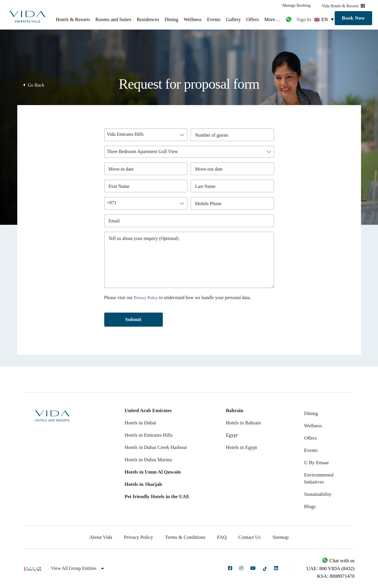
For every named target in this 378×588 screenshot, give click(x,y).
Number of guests (213, 135)
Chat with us (338, 561)
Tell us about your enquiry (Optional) (144, 238)
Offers (253, 19)
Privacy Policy (146, 298)
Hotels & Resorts (73, 19)
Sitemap (280, 537)
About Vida (101, 537)
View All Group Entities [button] (77, 568)
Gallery (234, 19)
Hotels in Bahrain (243, 423)
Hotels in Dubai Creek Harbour (156, 447)
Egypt (232, 435)
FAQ (222, 537)
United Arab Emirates (148, 410)
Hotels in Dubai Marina (148, 460)
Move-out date (209, 169)
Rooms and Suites (113, 19)
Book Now (353, 18)
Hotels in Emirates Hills (149, 435)
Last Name (207, 186)
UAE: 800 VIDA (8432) (331, 569)
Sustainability (318, 494)
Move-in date (121, 169)
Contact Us (249, 537)
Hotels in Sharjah (143, 484)
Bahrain (235, 410)
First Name (120, 186)
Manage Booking (296, 5)
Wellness (193, 19)
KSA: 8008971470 (336, 576)
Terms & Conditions (185, 537)
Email (116, 221)
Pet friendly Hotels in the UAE (157, 497)
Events (214, 19)
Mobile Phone (210, 204)
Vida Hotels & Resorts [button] (343, 6)
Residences (148, 19)
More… (272, 19)
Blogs (310, 506)
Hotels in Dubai (141, 423)
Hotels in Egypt (241, 447)
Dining (171, 19)
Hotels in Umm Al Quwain (153, 472)
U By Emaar (316, 463)
